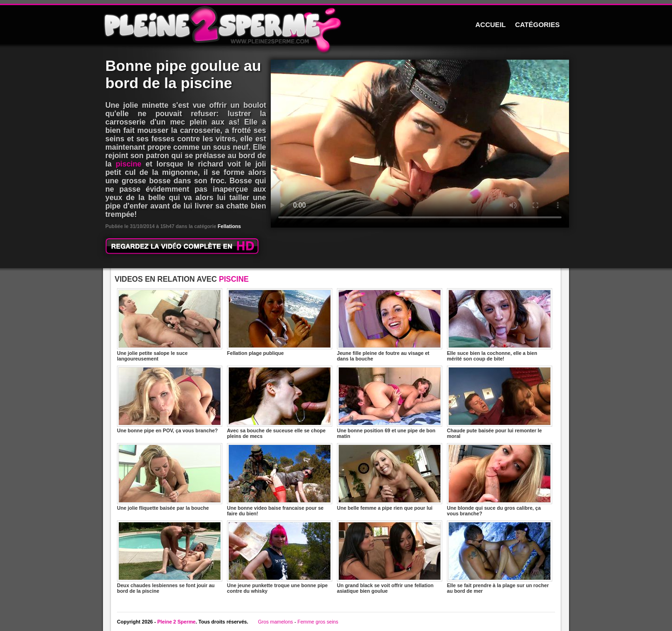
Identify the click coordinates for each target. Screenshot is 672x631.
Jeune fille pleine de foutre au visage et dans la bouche (390, 325)
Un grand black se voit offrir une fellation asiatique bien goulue (390, 557)
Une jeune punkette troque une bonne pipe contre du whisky (280, 557)
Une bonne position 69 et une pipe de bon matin (390, 402)
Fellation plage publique (280, 322)
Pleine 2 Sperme (176, 622)
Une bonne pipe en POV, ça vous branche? (170, 399)
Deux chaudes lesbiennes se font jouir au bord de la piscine (170, 557)
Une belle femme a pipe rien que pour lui (390, 477)
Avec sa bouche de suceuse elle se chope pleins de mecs (280, 402)
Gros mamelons (275, 622)
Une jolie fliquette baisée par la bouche (170, 477)
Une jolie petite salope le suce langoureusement (170, 325)
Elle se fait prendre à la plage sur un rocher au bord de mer (500, 557)
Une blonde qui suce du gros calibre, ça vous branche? (500, 480)
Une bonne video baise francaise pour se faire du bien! (280, 480)
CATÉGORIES (537, 25)
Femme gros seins (318, 622)
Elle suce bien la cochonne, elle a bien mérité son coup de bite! (500, 325)
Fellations (229, 226)
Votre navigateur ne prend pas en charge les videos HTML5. (420, 144)
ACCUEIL (490, 25)
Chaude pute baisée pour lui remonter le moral (500, 402)
